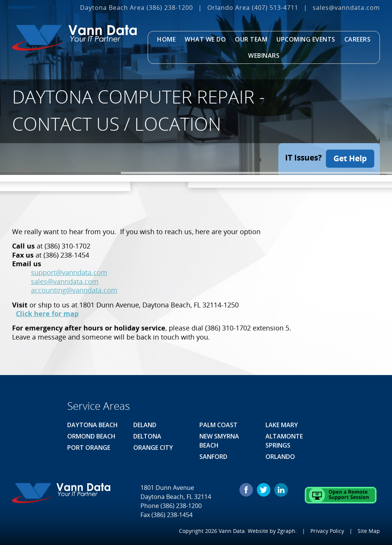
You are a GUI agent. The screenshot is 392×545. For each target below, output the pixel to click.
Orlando (280, 455)
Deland (145, 424)
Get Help (350, 157)
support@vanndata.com (69, 272)
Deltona (147, 435)
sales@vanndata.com (346, 8)
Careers (358, 39)
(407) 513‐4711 (275, 8)
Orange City (153, 446)
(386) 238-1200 (170, 8)
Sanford (213, 455)
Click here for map (47, 313)
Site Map (369, 530)
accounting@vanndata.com (74, 289)
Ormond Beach (91, 435)
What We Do (205, 39)
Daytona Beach (93, 424)
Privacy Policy (327, 530)
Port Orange (89, 446)
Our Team (251, 39)
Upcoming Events (306, 39)
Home (166, 39)
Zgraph (286, 530)
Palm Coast (218, 424)
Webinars (264, 56)
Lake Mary (282, 424)
